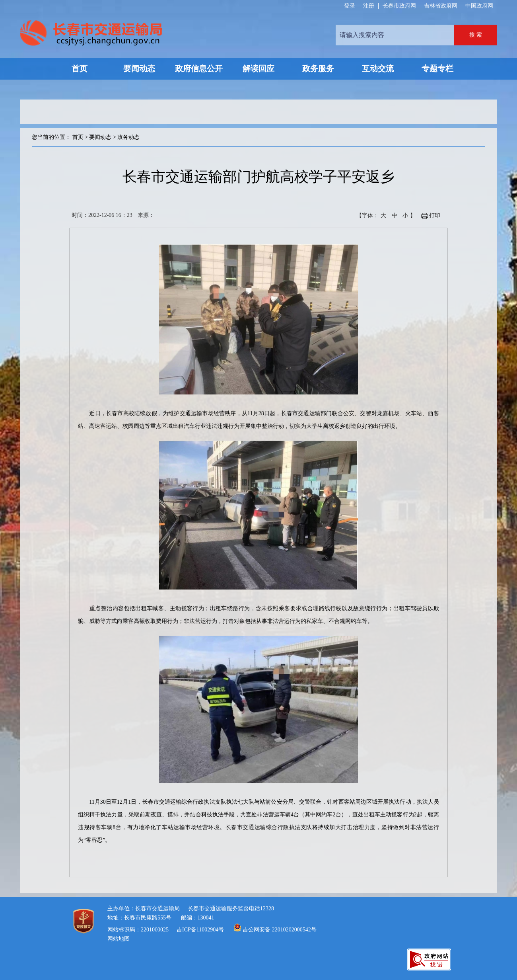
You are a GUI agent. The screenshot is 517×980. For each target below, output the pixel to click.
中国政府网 (479, 6)
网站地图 (119, 939)
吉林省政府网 (441, 6)
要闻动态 (100, 137)
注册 (369, 6)
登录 (350, 6)
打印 (435, 216)
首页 (78, 137)
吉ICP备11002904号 (200, 930)
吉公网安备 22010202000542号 (280, 930)
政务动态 (128, 137)
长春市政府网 (399, 6)
